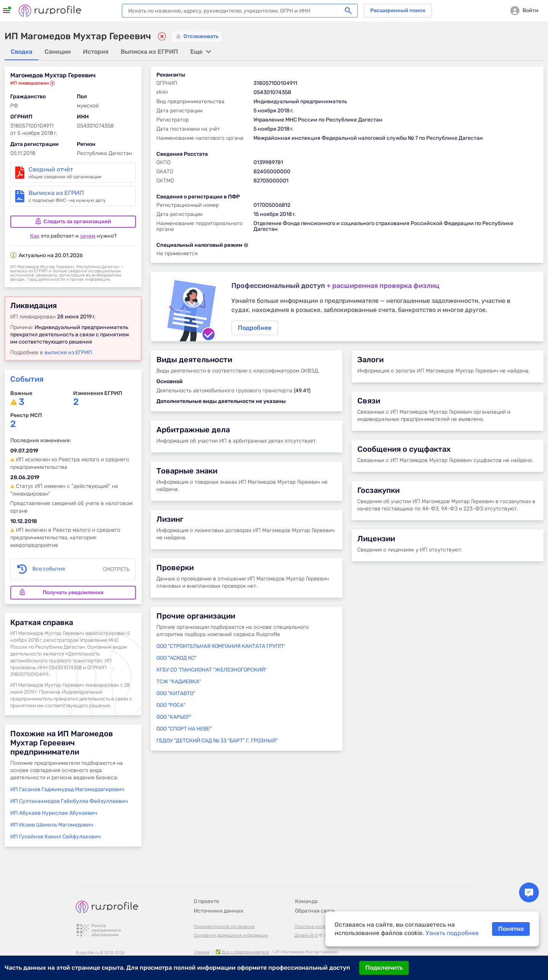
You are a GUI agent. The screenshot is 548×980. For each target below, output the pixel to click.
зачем (88, 236)
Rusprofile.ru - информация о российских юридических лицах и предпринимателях (50, 11)
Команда (306, 893)
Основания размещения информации (231, 927)
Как (35, 236)
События (27, 379)
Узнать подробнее (452, 933)
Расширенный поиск (398, 10)
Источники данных (219, 902)
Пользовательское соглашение (224, 918)
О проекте (206, 893)
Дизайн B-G (306, 927)
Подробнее (347, 308)
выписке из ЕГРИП (68, 353)
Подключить (384, 968)
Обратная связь (315, 902)
